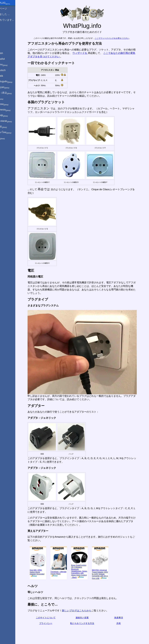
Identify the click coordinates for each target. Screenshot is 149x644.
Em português (12, 82)
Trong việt (9, 115)
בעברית (8, 138)
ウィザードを (85, 53)
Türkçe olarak (11, 121)
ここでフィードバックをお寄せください (116, 38)
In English (7, 53)
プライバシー (50, 623)
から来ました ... (10, 14)
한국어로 (9, 127)
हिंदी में (7, 99)
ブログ (5, 30)
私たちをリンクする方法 (87, 623)
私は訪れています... (12, 20)
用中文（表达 (11, 93)
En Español (8, 59)
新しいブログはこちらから (81, 611)
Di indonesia (11, 110)
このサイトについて (50, 618)
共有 (123, 623)
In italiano (9, 65)
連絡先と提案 (87, 618)
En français (10, 87)
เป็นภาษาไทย (11, 132)
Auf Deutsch (8, 70)
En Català (7, 76)
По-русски (10, 104)
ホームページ (9, 9)
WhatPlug (10, 3)
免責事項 (123, 618)
